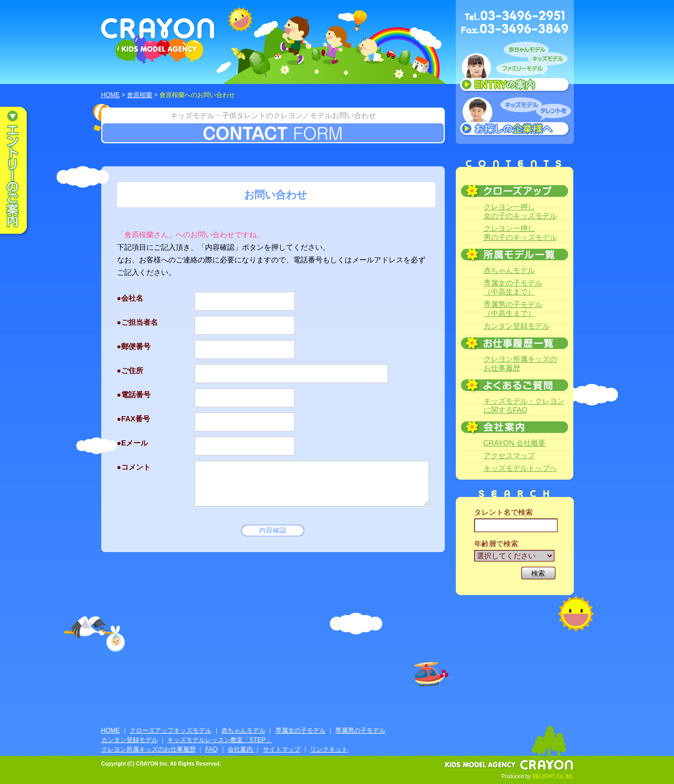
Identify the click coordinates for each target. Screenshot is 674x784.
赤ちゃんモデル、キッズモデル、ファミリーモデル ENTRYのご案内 (515, 69)
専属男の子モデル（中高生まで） (513, 309)
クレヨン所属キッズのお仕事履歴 (520, 363)
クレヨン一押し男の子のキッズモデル (520, 233)
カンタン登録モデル (517, 326)
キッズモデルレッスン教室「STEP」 (220, 740)
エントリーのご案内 (21, 171)
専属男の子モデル (360, 730)
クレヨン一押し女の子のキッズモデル (520, 211)
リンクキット (329, 749)
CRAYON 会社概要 (515, 443)
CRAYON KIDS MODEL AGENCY (158, 41)
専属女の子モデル (301, 730)
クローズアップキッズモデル (170, 730)
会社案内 (241, 749)
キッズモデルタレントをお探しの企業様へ (515, 118)
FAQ (211, 749)
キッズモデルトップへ (520, 468)
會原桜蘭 (140, 95)
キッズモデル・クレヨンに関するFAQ (524, 405)
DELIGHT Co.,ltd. (553, 776)
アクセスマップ (509, 455)
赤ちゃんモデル (509, 270)
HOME (111, 95)
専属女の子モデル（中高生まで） (513, 287)
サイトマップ (282, 749)
